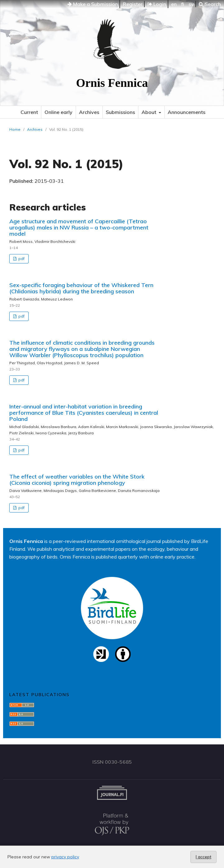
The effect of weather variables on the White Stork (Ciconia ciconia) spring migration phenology (77, 480)
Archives (89, 112)
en (174, 4)
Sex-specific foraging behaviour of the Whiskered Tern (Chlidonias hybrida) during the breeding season (81, 288)
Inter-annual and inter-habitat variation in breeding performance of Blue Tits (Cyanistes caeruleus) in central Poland (84, 413)
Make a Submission (93, 4)
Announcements (187, 112)
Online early (58, 112)
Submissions (120, 112)
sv (191, 4)
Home (15, 129)
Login (157, 4)
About (149, 112)
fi (183, 4)
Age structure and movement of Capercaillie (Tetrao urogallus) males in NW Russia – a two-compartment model (79, 227)
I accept (203, 857)
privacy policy (65, 857)
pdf (21, 259)
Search (210, 4)
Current (29, 112)
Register (133, 4)
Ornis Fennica (112, 83)
